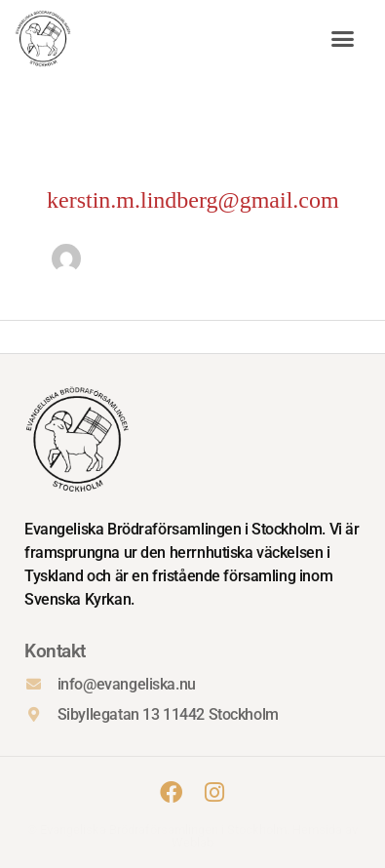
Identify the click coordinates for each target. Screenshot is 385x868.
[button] (343, 39)
